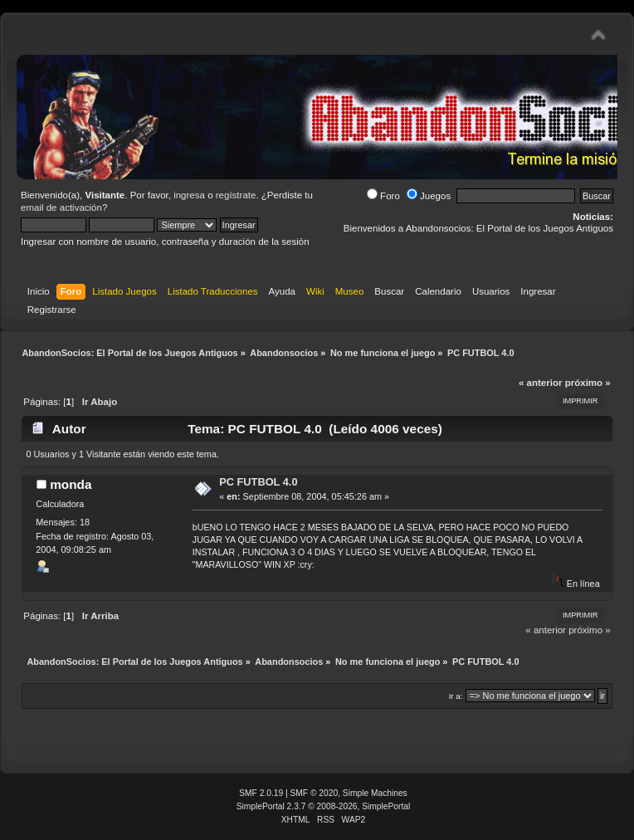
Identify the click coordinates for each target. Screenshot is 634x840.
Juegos (429, 196)
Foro (383, 196)
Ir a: (456, 696)
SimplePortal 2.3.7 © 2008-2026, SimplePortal (324, 806)
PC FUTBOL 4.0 (258, 482)
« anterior (540, 383)
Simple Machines (375, 793)
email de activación (61, 208)
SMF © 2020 (315, 793)
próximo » (588, 383)
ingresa (189, 195)
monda (71, 484)
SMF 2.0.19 (261, 793)
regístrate (236, 195)
